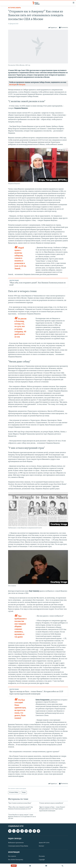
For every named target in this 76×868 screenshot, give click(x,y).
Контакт (41, 846)
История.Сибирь (14, 8)
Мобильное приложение (16, 843)
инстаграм (13, 85)
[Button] (53, 28)
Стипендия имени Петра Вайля (18, 846)
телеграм (22, 85)
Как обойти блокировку (16, 860)
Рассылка (42, 856)
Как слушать (12, 856)
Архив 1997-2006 (44, 843)
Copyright (42, 860)
